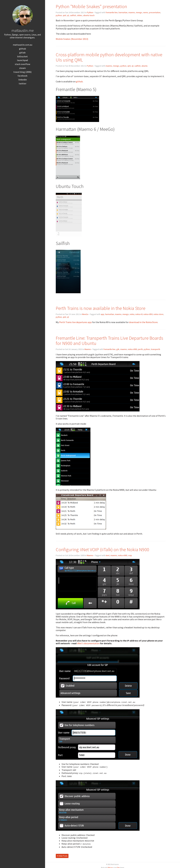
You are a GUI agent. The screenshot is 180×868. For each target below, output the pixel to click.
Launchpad (22, 60)
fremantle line (112, 12)
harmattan (123, 12)
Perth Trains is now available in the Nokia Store (101, 308)
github (79, 81)
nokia (132, 314)
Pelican (110, 866)
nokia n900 (132, 349)
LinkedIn (23, 80)
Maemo (88, 349)
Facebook (23, 76)
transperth (155, 349)
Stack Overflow (23, 64)
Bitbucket (22, 56)
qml (64, 15)
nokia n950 (148, 314)
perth (140, 349)
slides (80, 15)
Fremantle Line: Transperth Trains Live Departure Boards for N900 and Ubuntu (109, 341)
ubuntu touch (89, 15)
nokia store (158, 314)
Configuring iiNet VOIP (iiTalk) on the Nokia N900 (102, 550)
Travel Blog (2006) (23, 72)
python (59, 15)
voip (130, 555)
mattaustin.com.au (23, 45)
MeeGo (85, 314)
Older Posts (62, 855)
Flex (118, 866)
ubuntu (145, 66)
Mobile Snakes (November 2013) (72, 39)
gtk (118, 349)
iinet (108, 555)
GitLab (22, 53)
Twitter (23, 84)
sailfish (73, 15)
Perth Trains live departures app (75, 322)
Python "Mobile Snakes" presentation (91, 6)
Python (90, 12)
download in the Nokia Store (143, 322)
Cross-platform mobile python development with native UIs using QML (109, 57)
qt (68, 15)
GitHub (23, 49)
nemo (146, 12)
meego (139, 12)
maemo (132, 12)
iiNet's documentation (88, 643)
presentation (155, 12)
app (102, 314)
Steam (22, 68)
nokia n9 (139, 314)
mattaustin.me (23, 30)
